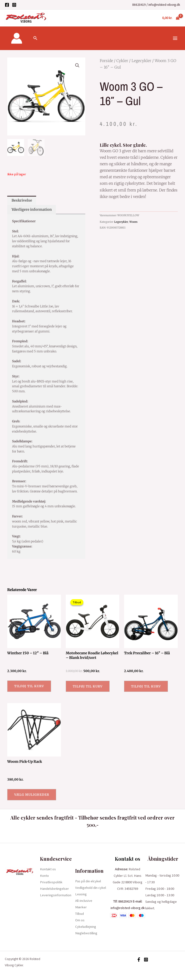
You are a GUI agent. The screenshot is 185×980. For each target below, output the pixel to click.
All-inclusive (84, 901)
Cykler (122, 61)
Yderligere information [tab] (32, 210)
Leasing (81, 894)
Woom (133, 222)
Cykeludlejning (86, 927)
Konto (44, 876)
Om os (80, 920)
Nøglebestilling (86, 933)
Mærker (81, 907)
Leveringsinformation (56, 895)
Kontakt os (48, 869)
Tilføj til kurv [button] (29, 686)
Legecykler (141, 61)
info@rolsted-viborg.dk (164, 5)
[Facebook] (7, 5)
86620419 (139, 5)
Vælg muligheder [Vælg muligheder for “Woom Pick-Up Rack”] (32, 795)
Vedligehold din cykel (91, 888)
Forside (106, 61)
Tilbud (79, 914)
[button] (77, 65)
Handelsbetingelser (54, 889)
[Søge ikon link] (35, 38)
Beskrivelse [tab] (22, 200)
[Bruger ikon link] (17, 38)
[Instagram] (14, 5)
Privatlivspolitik (51, 882)
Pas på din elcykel (88, 881)
